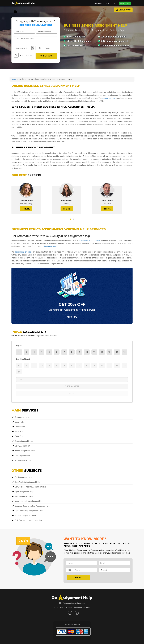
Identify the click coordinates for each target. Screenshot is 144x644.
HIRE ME (26, 209)
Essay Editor (20, 436)
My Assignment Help (23, 460)
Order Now (123, 10)
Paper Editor (20, 432)
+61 (39, 48)
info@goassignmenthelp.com (73, 603)
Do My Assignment (22, 446)
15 (124, 352)
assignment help (109, 98)
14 (117, 352)
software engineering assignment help (30, 487)
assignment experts (49, 246)
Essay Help (19, 422)
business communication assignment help (32, 506)
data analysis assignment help (27, 482)
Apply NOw (72, 317)
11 (94, 352)
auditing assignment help (25, 516)
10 (87, 352)
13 (109, 352)
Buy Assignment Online (24, 441)
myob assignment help (24, 492)
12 (102, 352)
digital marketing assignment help (29, 511)
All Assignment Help (23, 455)
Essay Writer (20, 427)
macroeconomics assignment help (29, 501)
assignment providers (24, 252)
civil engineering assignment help (29, 520)
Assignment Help (22, 417)
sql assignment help (23, 477)
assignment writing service (89, 240)
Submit (78, 578)
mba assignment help (24, 496)
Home (14, 79)
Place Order (125, 3)
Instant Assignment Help (25, 451)
